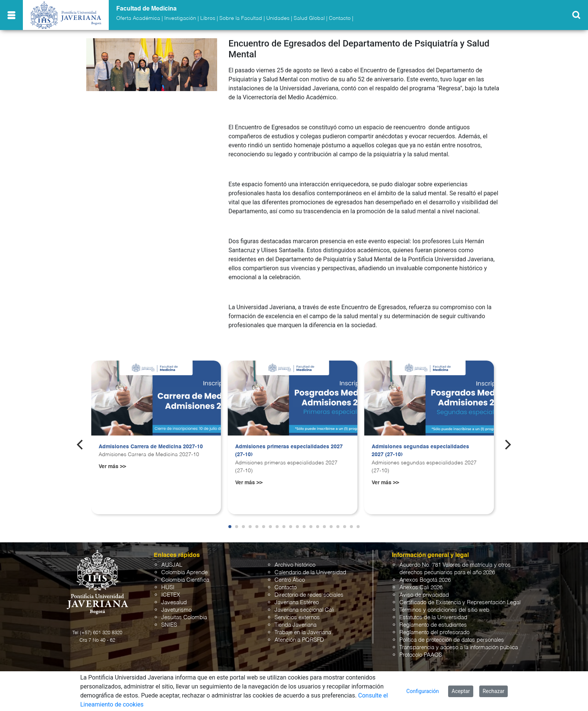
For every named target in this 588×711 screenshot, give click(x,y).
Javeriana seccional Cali (304, 610)
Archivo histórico (295, 565)
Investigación (180, 18)
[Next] (507, 445)
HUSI (168, 588)
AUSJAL (172, 565)
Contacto (340, 18)
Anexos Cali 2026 (421, 588)
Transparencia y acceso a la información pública (459, 647)
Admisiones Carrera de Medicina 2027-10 (151, 447)
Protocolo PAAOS (421, 655)
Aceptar (461, 691)
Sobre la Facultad (241, 18)
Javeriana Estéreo (297, 602)
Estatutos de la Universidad (433, 617)
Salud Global (309, 18)
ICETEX (171, 595)
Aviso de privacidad (424, 595)
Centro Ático (290, 580)
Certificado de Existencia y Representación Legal (460, 602)
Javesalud (174, 602)
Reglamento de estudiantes (433, 625)
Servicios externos (297, 617)
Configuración (423, 691)
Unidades (278, 18)
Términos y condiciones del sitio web (444, 610)
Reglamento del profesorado (434, 632)
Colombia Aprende (184, 573)
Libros (208, 18)
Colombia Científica (185, 580)
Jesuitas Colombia (184, 617)
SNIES (169, 625)
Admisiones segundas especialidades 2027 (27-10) (420, 451)
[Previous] (81, 445)
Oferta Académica (138, 18)
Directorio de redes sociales (309, 595)
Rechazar (493, 691)
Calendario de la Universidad (310, 573)
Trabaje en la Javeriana (303, 632)
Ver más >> (112, 467)
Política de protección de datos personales (452, 640)
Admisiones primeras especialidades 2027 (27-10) (289, 451)
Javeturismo (176, 610)
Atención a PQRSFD (299, 640)
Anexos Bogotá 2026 (425, 580)
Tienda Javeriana (295, 625)
